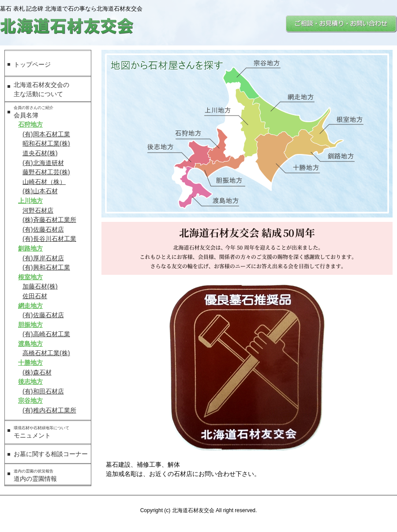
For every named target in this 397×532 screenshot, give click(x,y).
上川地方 (30, 201)
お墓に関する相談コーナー (51, 454)
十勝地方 (30, 363)
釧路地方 (30, 248)
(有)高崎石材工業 (46, 334)
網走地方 (30, 306)
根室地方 (30, 277)
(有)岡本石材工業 (46, 134)
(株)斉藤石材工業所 (49, 220)
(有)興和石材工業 (46, 267)
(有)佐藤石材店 (43, 229)
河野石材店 (38, 210)
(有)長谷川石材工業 (49, 239)
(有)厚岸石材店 (43, 258)
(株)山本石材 (40, 191)
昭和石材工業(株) (46, 143)
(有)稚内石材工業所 (49, 410)
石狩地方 (30, 124)
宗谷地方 (30, 401)
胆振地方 (30, 325)
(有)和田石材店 (43, 391)
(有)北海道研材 (43, 163)
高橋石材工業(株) (46, 353)
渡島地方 (30, 344)
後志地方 (30, 382)
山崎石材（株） (44, 182)
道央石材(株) (40, 153)
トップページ (32, 64)
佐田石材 (35, 296)
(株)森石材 (37, 372)
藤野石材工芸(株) (46, 172)
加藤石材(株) (40, 286)
